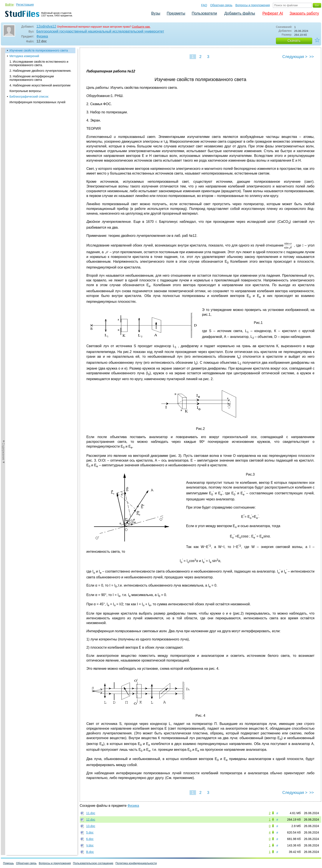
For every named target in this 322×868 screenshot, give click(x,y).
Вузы (156, 13)
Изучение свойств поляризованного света (39, 50)
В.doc (90, 852)
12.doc (91, 820)
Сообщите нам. (141, 27)
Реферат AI (273, 13)
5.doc (90, 832)
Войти (9, 5)
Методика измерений (24, 56)
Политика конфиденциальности (136, 863)
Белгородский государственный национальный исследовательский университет (100, 31)
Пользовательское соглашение (93, 863)
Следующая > (295, 57)
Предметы (176, 13)
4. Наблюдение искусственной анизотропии (40, 85)
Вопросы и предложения (253, 5)
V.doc (90, 845)
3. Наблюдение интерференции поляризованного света (32, 78)
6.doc (90, 839)
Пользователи (204, 13)
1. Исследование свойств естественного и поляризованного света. (39, 63)
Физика (42, 36)
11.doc (91, 813)
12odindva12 (46, 26)
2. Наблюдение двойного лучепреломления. (40, 71)
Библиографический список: (29, 97)
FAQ (204, 5)
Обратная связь (221, 5)
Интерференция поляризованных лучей (37, 102)
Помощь (8, 863)
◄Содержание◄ (3, 123)
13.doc (91, 826)
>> (312, 57)
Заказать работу (304, 13)
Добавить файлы (240, 13)
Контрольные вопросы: (26, 91)
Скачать (294, 41)
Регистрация (25, 5)
